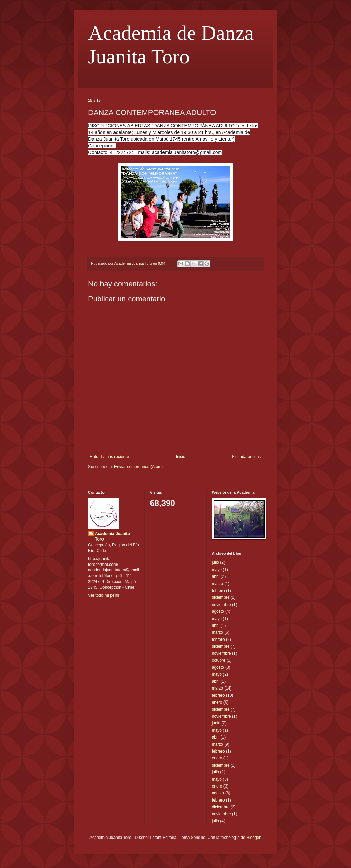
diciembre (221, 597)
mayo (217, 570)
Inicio (181, 457)
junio (216, 723)
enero (217, 702)
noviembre (221, 605)
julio (215, 562)
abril (216, 576)
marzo (217, 584)
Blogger (253, 838)
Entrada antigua (247, 457)
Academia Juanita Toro (112, 537)
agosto (218, 611)
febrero (218, 591)
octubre (219, 660)
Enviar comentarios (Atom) (138, 467)
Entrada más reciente (109, 457)
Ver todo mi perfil (104, 595)
